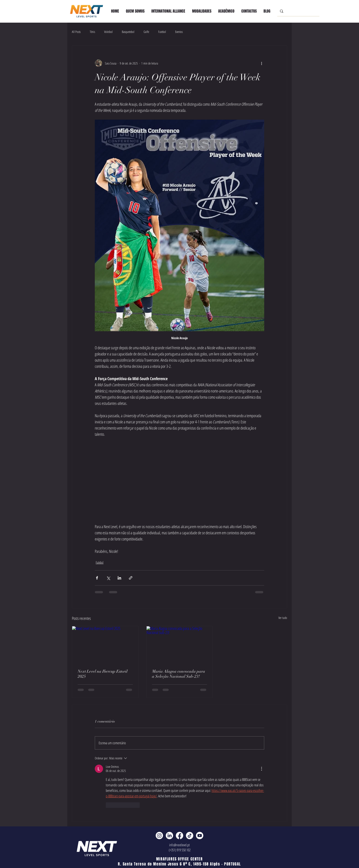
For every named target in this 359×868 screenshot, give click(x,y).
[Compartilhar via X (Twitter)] (108, 578)
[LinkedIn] (169, 836)
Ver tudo (283, 618)
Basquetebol (128, 32)
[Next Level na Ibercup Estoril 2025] (105, 645)
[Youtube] (200, 836)
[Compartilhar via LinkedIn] (119, 578)
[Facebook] (179, 836)
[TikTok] (190, 836)
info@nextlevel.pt (179, 845)
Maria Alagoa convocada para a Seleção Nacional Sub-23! (179, 674)
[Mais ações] (261, 63)
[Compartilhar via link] (131, 578)
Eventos (179, 32)
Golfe (146, 32)
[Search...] (298, 11)
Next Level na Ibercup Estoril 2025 (103, 674)
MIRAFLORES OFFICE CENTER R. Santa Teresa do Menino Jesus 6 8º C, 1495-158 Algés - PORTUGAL (179, 861)
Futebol (162, 32)
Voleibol (108, 32)
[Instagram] (159, 836)
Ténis (92, 32)
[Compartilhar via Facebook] (97, 578)
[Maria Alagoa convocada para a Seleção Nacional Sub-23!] (180, 645)
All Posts (76, 32)
